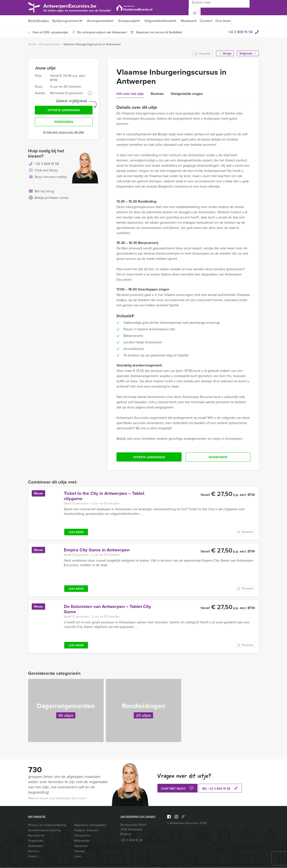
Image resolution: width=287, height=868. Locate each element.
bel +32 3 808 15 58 (220, 789)
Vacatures (81, 846)
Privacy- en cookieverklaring (47, 825)
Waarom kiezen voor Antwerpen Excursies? (57, 798)
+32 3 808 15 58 (240, 32)
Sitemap (80, 851)
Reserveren (64, 124)
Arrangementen (101, 21)
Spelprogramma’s (67, 21)
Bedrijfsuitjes (38, 21)
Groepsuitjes (132, 21)
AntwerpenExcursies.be (77, 7)
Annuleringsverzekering (44, 830)
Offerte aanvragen (64, 111)
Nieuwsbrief (36, 836)
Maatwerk (197, 21)
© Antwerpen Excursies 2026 (187, 823)
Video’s (33, 857)
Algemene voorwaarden (90, 825)
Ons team (232, 21)
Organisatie (36, 841)
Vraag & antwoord (86, 830)
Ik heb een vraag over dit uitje (64, 134)
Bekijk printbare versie (48, 200)
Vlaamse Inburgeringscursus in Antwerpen (92, 44)
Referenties (82, 841)
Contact (215, 21)
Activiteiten (35, 846)
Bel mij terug (41, 193)
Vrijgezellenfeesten (165, 21)
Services (34, 851)
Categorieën (83, 836)
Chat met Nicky (43, 172)
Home (32, 44)
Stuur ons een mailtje (47, 179)
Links (78, 857)
